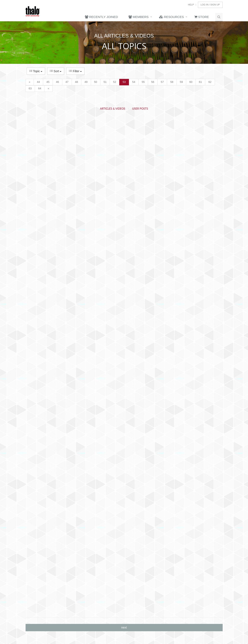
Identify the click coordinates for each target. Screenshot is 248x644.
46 (57, 82)
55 (143, 82)
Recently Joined (101, 17)
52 (114, 82)
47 (67, 82)
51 (105, 82)
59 (181, 82)
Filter (75, 71)
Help (191, 5)
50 (96, 82)
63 (30, 88)
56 (153, 82)
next (124, 627)
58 (172, 82)
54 (134, 82)
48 (77, 82)
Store (202, 17)
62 (210, 82)
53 (124, 82)
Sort (56, 71)
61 (200, 82)
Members (139, 17)
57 (162, 82)
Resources (171, 17)
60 (191, 82)
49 (86, 82)
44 (38, 82)
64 (40, 88)
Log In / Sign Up (210, 5)
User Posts (140, 109)
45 (48, 82)
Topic (36, 71)
